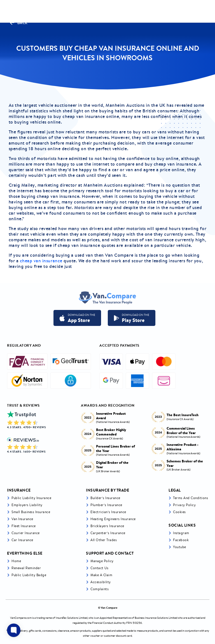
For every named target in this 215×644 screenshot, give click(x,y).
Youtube (180, 547)
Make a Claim (101, 575)
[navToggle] (205, 11)
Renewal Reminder (26, 568)
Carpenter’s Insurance (108, 533)
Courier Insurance (26, 533)
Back (18, 23)
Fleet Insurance (24, 526)
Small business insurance (31, 512)
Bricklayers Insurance (107, 526)
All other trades (104, 540)
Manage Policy (102, 561)
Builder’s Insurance (105, 498)
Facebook (181, 540)
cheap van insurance (41, 261)
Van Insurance (22, 519)
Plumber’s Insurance (106, 505)
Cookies (179, 512)
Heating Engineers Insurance (113, 519)
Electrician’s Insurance (108, 512)
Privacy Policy (184, 505)
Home (16, 561)
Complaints (100, 589)
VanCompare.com (21, 618)
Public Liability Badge (29, 575)
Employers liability (27, 505)
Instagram (181, 533)
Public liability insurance (31, 498)
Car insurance (22, 540)
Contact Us (99, 568)
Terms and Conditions (191, 498)
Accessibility (101, 582)
